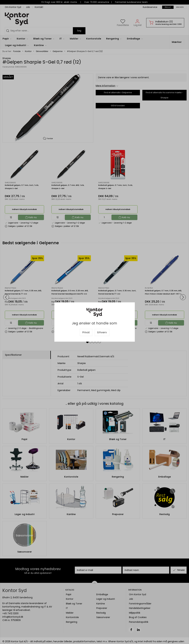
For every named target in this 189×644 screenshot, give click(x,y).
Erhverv (102, 332)
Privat (86, 332)
